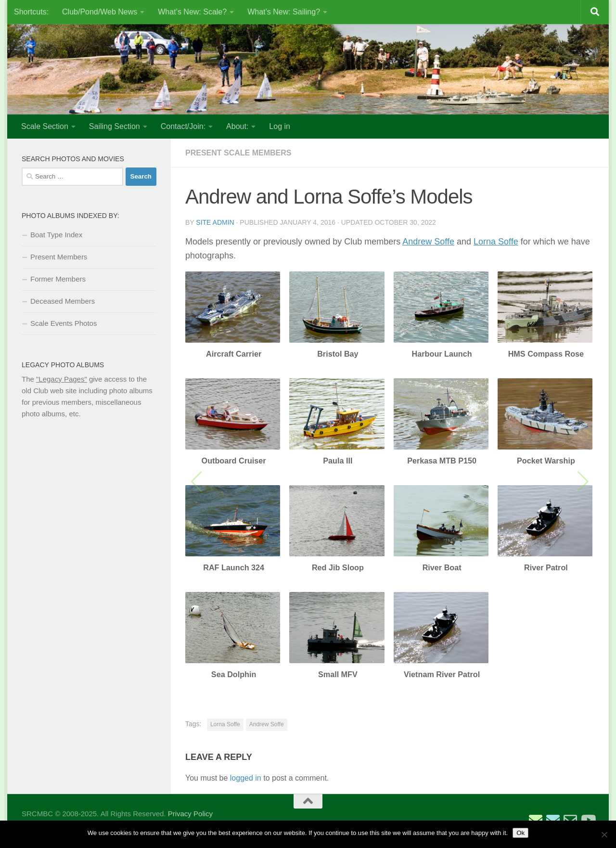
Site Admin (215, 222)
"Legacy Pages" (62, 379)
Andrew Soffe (428, 242)
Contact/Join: (183, 126)
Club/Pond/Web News (100, 12)
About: (237, 126)
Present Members (59, 257)
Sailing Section (115, 126)
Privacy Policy (190, 814)
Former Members (58, 279)
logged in (246, 778)
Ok (520, 833)
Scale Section (45, 126)
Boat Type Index (56, 235)
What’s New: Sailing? (284, 12)
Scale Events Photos (64, 323)
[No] (604, 835)
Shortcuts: (31, 12)
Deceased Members (63, 301)
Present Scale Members (238, 153)
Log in (280, 126)
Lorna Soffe (496, 242)
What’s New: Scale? (192, 12)
